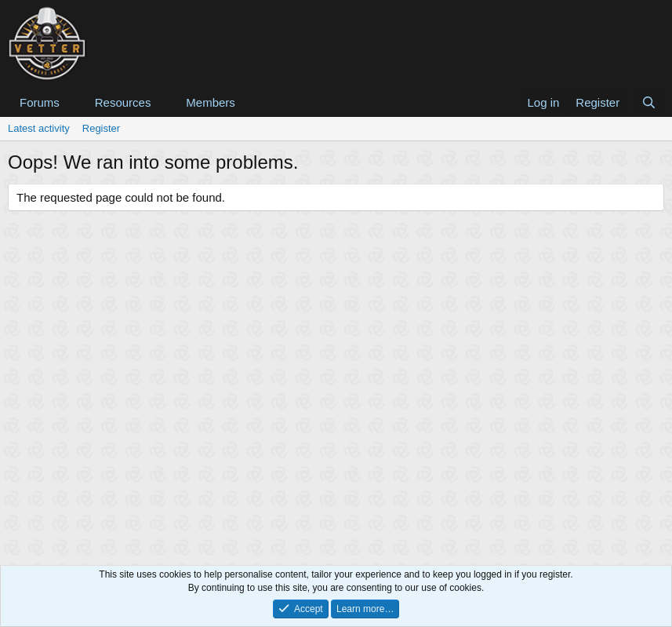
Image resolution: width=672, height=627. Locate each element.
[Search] (649, 102)
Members (211, 102)
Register (101, 128)
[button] (72, 102)
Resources (123, 102)
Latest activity (39, 128)
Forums (40, 102)
